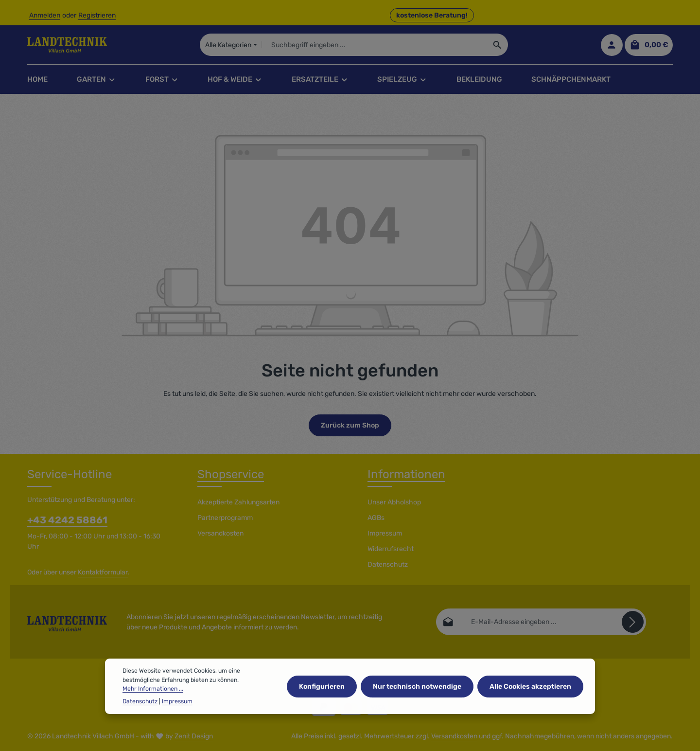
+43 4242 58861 (67, 520)
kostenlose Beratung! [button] (432, 15)
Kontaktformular (103, 572)
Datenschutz (388, 564)
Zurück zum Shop (350, 425)
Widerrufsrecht (391, 549)
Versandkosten (220, 533)
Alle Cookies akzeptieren (530, 700)
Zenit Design (194, 736)
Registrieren (97, 15)
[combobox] (374, 45)
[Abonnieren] (633, 622)
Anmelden (45, 15)
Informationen (406, 474)
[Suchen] (498, 45)
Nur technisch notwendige (417, 700)
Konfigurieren (322, 700)
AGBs (376, 518)
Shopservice (231, 474)
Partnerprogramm (225, 518)
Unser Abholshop (394, 502)
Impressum (385, 533)
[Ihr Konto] (612, 45)
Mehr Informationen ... (153, 703)
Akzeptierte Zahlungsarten (238, 502)
